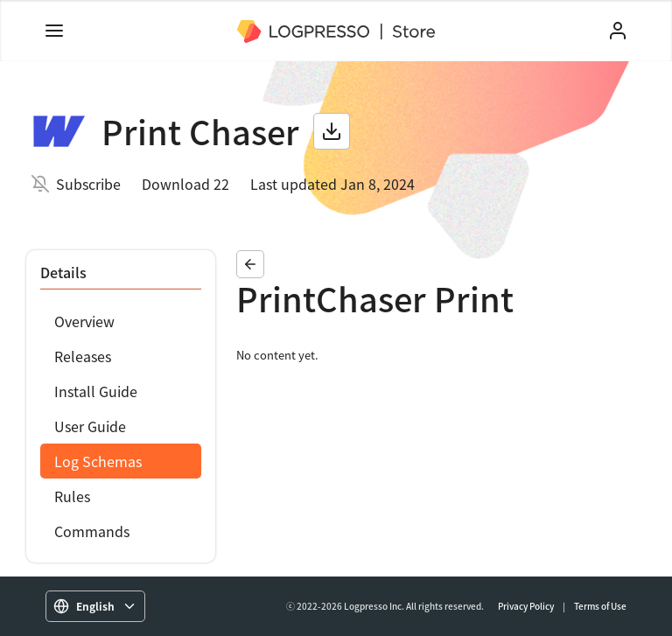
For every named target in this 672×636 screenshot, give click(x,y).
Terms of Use (600, 606)
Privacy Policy (526, 606)
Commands (92, 531)
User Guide (90, 426)
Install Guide (96, 391)
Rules (72, 496)
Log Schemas (98, 461)
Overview (84, 321)
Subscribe (88, 184)
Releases (83, 356)
